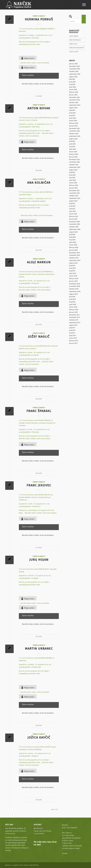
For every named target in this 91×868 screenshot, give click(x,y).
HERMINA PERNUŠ (39, 19)
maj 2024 (72, 115)
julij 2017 (72, 328)
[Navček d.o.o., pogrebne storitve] (19, 5)
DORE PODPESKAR (75, 40)
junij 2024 (72, 113)
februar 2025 (74, 92)
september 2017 (75, 323)
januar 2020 (73, 250)
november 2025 (74, 69)
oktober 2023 (74, 134)
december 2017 (74, 315)
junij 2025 (72, 82)
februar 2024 (74, 123)
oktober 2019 (74, 258)
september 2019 (75, 260)
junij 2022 (72, 175)
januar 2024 (73, 126)
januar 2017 (73, 343)
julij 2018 (72, 297)
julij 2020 (72, 234)
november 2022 (74, 162)
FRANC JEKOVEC (39, 485)
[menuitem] (83, 5)
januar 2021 (73, 219)
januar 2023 (73, 157)
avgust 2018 (73, 294)
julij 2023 (72, 141)
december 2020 (74, 222)
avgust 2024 (73, 108)
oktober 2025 (74, 71)
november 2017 (75, 317)
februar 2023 (74, 154)
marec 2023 (73, 152)
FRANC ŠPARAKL (39, 411)
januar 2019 (73, 281)
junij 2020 (72, 237)
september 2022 (75, 167)
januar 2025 (73, 95)
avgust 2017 (73, 325)
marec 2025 (73, 90)
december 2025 (74, 66)
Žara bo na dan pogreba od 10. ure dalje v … (36, 287)
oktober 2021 (74, 196)
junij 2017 (72, 330)
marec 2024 (73, 121)
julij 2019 (72, 266)
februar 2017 (74, 341)
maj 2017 (72, 333)
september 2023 (75, 136)
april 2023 (72, 149)
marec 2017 (73, 338)
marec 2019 (73, 276)
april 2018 (73, 304)
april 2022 (72, 180)
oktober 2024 (74, 102)
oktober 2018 (74, 289)
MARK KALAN (73, 44)
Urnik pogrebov (39, 16)
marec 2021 (73, 214)
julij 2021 (72, 203)
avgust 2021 (73, 201)
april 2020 (73, 242)
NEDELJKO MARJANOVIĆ (77, 48)
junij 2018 (72, 299)
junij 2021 (72, 206)
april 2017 (73, 336)
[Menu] (83, 5)
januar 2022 (73, 188)
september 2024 (75, 105)
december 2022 (74, 160)
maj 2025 (72, 84)
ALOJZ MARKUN (39, 262)
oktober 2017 (74, 320)
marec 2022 (73, 183)
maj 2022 (72, 178)
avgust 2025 (73, 77)
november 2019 (75, 255)
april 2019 (73, 273)
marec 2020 (73, 245)
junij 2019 (72, 268)
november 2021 (74, 193)
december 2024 (74, 97)
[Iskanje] (77, 21)
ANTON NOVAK (39, 108)
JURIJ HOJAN (39, 560)
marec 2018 (73, 307)
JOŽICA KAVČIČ (39, 737)
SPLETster (36, 865)
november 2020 (75, 224)
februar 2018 (74, 310)
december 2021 (74, 191)
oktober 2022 (74, 165)
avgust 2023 (73, 139)
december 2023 (74, 128)
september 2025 (75, 74)
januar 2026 (73, 64)
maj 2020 (72, 240)
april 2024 (73, 118)
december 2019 (74, 253)
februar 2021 (74, 216)
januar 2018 (73, 312)
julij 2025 (72, 79)
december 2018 (74, 284)
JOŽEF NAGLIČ (39, 337)
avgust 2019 (73, 263)
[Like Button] (28, 58)
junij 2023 (72, 144)
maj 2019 (72, 271)
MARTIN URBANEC (39, 649)
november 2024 (75, 100)
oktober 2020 (74, 227)
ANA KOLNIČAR (39, 183)
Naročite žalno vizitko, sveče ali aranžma (35, 63)
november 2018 (75, 286)
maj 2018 (72, 302)
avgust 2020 (73, 232)
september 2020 (75, 229)
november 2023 (74, 131)
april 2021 (72, 211)
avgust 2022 (73, 170)
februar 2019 (74, 279)
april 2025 (72, 87)
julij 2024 (72, 110)
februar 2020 (74, 247)
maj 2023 (72, 147)
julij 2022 (72, 172)
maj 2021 (72, 209)
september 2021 (75, 198)
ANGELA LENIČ (74, 52)
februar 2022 (74, 185)
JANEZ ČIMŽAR (74, 36)
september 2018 (75, 291)
